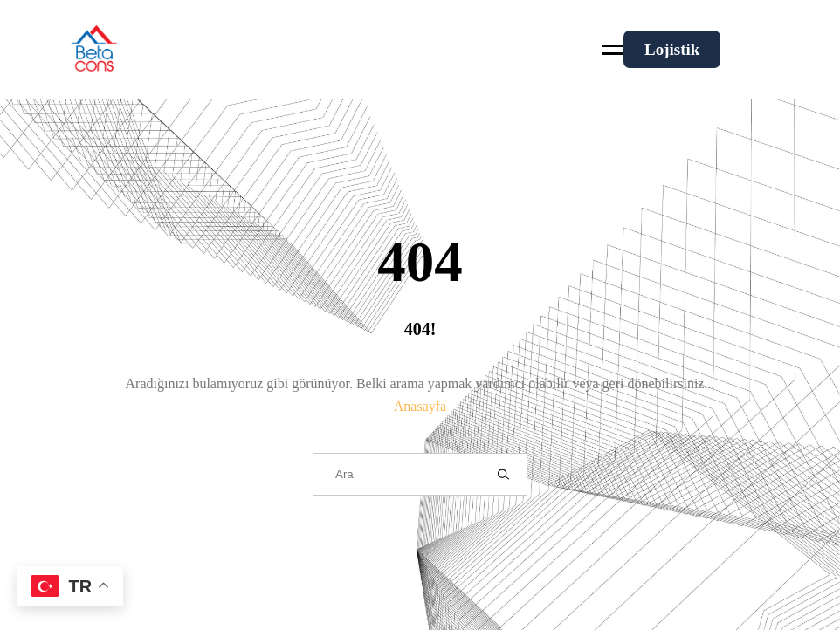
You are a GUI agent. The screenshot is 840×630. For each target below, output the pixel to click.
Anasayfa (420, 406)
